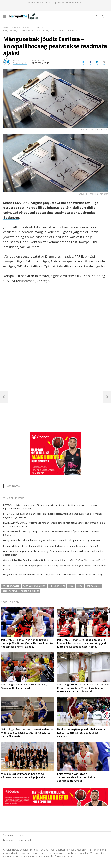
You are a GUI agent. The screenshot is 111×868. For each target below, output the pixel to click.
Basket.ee (11, 218)
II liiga (80, 586)
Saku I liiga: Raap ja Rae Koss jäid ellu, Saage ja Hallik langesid (24, 686)
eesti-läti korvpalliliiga (34, 586)
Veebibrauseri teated (14, 835)
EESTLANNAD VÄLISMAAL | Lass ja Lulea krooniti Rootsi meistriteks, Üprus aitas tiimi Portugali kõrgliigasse (51, 533)
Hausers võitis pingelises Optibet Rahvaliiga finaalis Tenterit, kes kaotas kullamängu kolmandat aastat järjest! (53, 553)
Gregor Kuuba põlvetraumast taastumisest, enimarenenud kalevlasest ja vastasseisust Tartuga (53, 574)
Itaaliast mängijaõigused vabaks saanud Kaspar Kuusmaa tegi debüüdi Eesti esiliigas (82, 733)
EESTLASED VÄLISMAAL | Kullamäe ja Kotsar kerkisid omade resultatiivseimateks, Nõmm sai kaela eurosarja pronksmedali (54, 524)
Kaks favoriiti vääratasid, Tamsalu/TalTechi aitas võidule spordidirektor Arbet (76, 777)
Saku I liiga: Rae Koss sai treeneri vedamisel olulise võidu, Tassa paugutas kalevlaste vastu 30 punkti (27, 733)
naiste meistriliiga (30, 591)
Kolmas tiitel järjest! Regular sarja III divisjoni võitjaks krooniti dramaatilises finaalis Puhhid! (51, 546)
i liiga (71, 586)
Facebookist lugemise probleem (19, 840)
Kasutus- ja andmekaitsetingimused (64, 3)
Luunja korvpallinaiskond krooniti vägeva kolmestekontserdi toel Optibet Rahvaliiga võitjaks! (52, 540)
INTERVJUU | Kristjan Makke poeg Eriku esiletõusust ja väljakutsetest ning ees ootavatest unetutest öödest (55, 567)
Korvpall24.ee (14, 486)
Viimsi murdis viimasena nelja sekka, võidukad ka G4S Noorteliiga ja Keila (23, 776)
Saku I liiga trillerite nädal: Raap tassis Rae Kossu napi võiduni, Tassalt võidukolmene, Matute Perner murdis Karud (83, 688)
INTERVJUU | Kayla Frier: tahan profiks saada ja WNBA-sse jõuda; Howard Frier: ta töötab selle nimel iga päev (27, 643)
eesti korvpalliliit (11, 586)
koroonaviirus (10, 591)
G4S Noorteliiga (57, 586)
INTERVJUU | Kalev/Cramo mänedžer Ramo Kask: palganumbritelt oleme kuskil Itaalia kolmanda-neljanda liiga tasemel (53, 515)
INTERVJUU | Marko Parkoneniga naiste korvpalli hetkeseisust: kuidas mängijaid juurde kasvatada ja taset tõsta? (82, 643)
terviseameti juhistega (33, 281)
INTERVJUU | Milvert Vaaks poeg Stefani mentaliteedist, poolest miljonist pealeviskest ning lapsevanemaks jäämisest (50, 507)
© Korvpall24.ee (11, 850)
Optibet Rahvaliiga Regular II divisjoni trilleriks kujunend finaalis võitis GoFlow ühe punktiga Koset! (54, 560)
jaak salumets (93, 586)
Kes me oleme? (36, 3)
